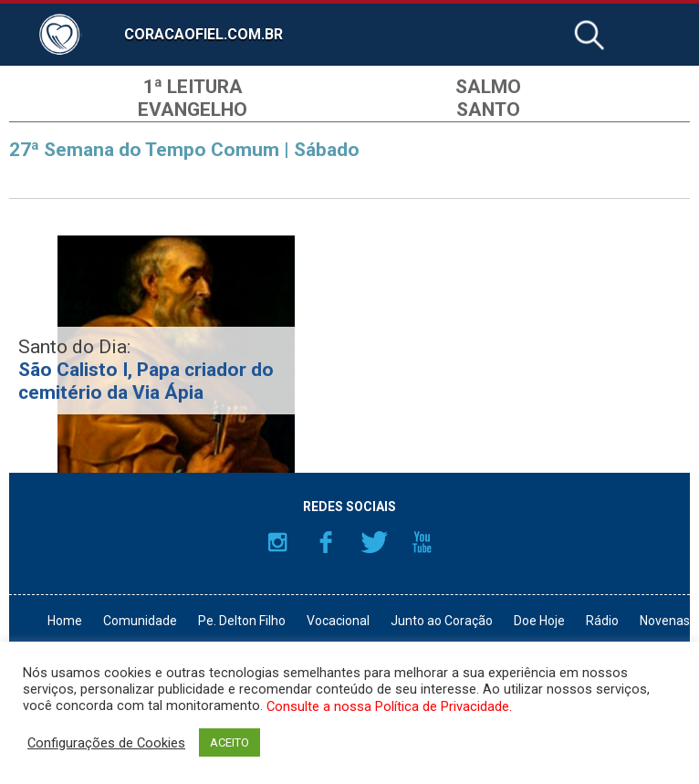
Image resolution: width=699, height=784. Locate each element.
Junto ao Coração (442, 621)
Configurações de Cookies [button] (106, 743)
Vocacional (338, 621)
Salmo (488, 87)
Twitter (374, 542)
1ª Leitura (193, 87)
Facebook (326, 542)
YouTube (423, 542)
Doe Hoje (539, 621)
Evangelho (193, 110)
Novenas (665, 621)
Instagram (277, 542)
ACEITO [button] (230, 742)
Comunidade (140, 621)
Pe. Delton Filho (242, 621)
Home (65, 621)
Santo (488, 110)
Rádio (602, 621)
